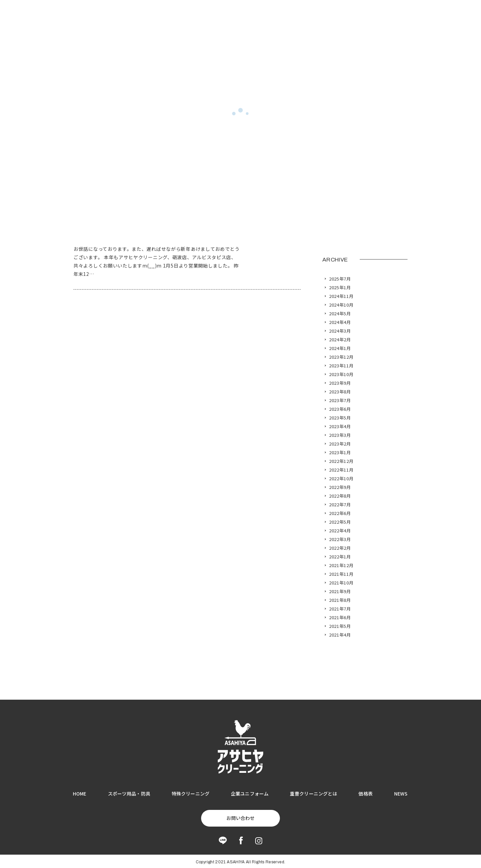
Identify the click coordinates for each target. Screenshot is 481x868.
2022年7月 (340, 505)
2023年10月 (341, 374)
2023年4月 (340, 426)
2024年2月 (340, 340)
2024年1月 (340, 348)
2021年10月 (341, 583)
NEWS (401, 794)
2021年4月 (340, 635)
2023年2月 (340, 444)
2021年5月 (340, 626)
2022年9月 (340, 487)
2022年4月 (340, 531)
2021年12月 (341, 565)
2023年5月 (340, 418)
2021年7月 (340, 609)
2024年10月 (341, 305)
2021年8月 (340, 600)
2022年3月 (340, 539)
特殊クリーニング (191, 794)
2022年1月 (340, 557)
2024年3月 (340, 331)
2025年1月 (340, 288)
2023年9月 (340, 383)
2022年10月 (341, 479)
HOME (80, 794)
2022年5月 (340, 522)
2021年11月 (341, 574)
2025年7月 (340, 279)
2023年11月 (341, 366)
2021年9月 (340, 591)
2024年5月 (340, 314)
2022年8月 (340, 496)
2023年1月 (340, 453)
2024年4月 (340, 322)
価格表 (365, 794)
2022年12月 (341, 461)
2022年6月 (340, 513)
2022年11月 (341, 470)
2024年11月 (341, 296)
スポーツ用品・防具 (129, 794)
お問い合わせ (240, 818)
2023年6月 (340, 409)
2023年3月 (340, 435)
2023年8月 (340, 392)
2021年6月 (340, 618)
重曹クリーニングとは (313, 794)
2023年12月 (341, 357)
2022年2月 (340, 548)
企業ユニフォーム (250, 794)
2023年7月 (340, 400)
